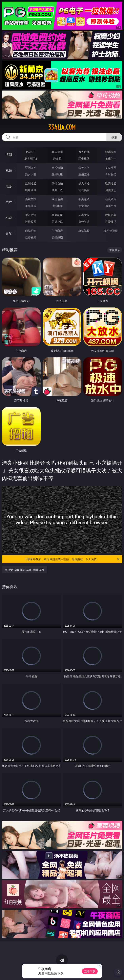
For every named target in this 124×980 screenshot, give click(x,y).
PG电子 (31, 152)
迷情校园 (31, 222)
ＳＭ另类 (111, 174)
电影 (9, 186)
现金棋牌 (84, 158)
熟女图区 (84, 206)
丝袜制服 (57, 174)
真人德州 (57, 152)
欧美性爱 (111, 183)
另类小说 (57, 222)
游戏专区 (111, 152)
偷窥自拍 (31, 199)
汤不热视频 (111, 231)
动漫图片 (111, 199)
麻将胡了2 (31, 158)
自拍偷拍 (57, 168)
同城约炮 (31, 231)
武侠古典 (111, 215)
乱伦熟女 (84, 190)
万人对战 (84, 152)
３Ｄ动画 (111, 168)
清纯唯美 (57, 206)
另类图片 (111, 206)
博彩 (9, 155)
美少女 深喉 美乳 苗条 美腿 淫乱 (24, 570)
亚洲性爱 (31, 183)
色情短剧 (57, 237)
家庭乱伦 (57, 215)
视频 (9, 170)
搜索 (114, 137)
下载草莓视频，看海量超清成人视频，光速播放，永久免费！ (72, 559)
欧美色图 (84, 199)
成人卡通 (84, 183)
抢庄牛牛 (111, 158)
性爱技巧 (111, 222)
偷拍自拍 (57, 183)
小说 (9, 218)
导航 (9, 234)
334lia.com (62, 127)
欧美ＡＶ (84, 168)
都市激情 (31, 215)
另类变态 (111, 190)
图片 (9, 202)
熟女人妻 (31, 174)
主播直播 (84, 174)
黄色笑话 (84, 222)
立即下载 (90, 971)
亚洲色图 (57, 199)
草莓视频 (84, 231)
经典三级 (57, 190)
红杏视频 (31, 237)
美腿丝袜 (31, 206)
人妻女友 (84, 215)
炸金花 (57, 158)
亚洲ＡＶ (31, 168)
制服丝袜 (31, 190)
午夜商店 (57, 231)
